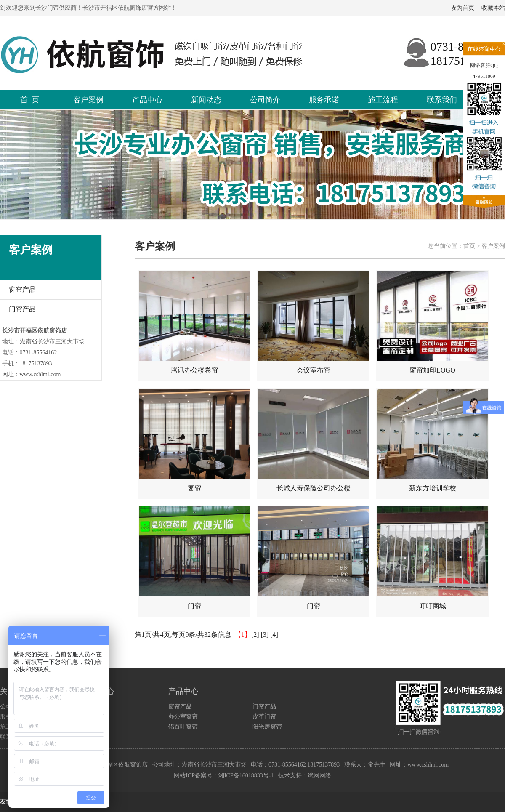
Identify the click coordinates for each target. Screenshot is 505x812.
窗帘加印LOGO (432, 322)
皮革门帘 (264, 717)
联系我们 (442, 100)
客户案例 (88, 100)
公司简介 (265, 100)
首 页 (30, 100)
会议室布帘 (313, 322)
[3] (265, 635)
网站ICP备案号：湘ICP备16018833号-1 (224, 776)
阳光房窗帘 (267, 727)
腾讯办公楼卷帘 (194, 322)
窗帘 (194, 440)
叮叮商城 (432, 558)
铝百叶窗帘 (183, 727)
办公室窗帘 (183, 717)
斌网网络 (319, 776)
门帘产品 (22, 309)
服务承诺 (324, 100)
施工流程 (383, 100)
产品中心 (147, 100)
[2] (255, 635)
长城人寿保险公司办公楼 (313, 440)
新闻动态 (206, 100)
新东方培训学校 (432, 440)
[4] (274, 635)
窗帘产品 (22, 289)
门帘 (194, 558)
